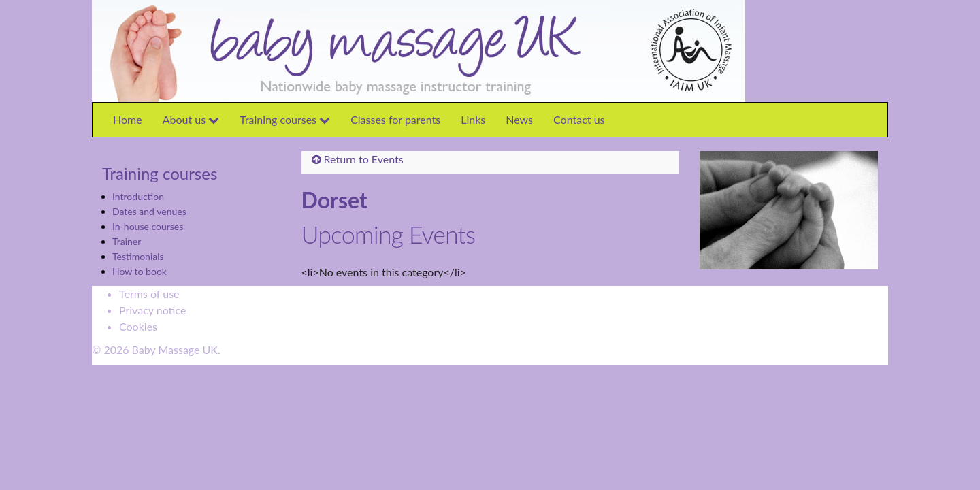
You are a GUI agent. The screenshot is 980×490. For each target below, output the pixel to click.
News (519, 119)
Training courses (285, 119)
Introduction (138, 196)
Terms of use (149, 294)
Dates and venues (149, 211)
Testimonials (138, 256)
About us (191, 119)
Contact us (579, 119)
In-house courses (148, 226)
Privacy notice (152, 310)
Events (388, 159)
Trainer (127, 241)
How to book (140, 271)
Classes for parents (395, 119)
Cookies (138, 326)
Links (473, 119)
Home (128, 119)
